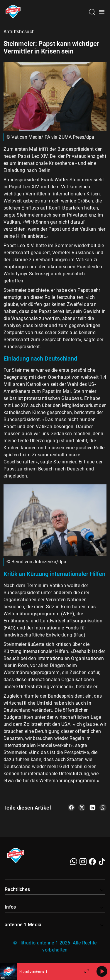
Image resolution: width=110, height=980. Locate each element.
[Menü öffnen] (102, 12)
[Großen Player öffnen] (87, 971)
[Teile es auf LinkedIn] (92, 808)
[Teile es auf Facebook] (71, 808)
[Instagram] (83, 862)
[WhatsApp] (74, 862)
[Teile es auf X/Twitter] (82, 808)
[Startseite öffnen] (13, 12)
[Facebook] (92, 862)
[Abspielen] (102, 971)
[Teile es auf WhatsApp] (103, 808)
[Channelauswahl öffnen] (92, 12)
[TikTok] (102, 862)
